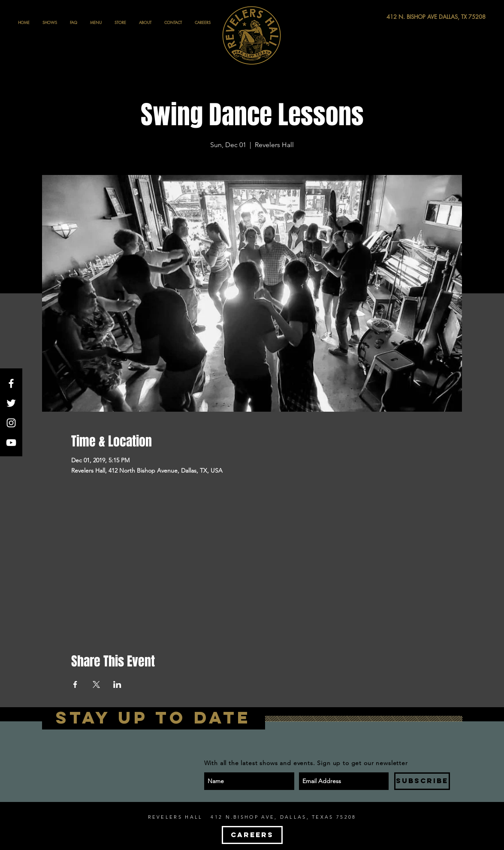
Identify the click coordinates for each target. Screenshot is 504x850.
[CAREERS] (252, 835)
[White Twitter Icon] (11, 403)
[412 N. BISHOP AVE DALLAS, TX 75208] (404, 17)
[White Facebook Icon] (11, 383)
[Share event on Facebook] (75, 684)
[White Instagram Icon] (11, 423)
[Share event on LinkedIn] (117, 684)
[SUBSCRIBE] (422, 781)
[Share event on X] (96, 684)
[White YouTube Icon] (11, 443)
